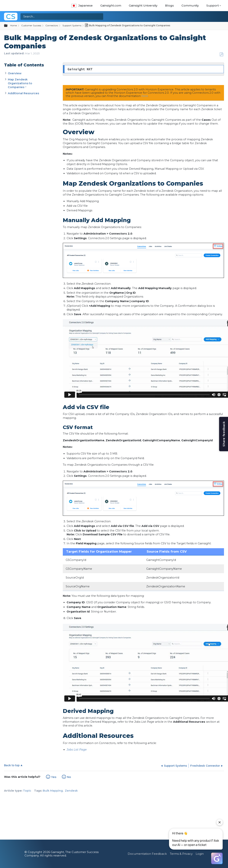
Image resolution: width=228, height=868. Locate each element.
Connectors (52, 25)
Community (190, 5)
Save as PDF (221, 54)
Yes (54, 777)
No (69, 777)
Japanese (82, 5)
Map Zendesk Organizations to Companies (20, 83)
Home (13, 25)
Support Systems (72, 25)
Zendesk (71, 791)
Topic (27, 791)
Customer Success (31, 25)
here (145, 96)
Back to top (12, 765)
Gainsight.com (111, 5)
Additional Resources (23, 93)
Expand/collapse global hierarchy (8, 26)
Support (213, 5)
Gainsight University (143, 5)
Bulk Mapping (53, 791)
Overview (15, 73)
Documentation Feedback (147, 854)
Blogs (169, 5)
